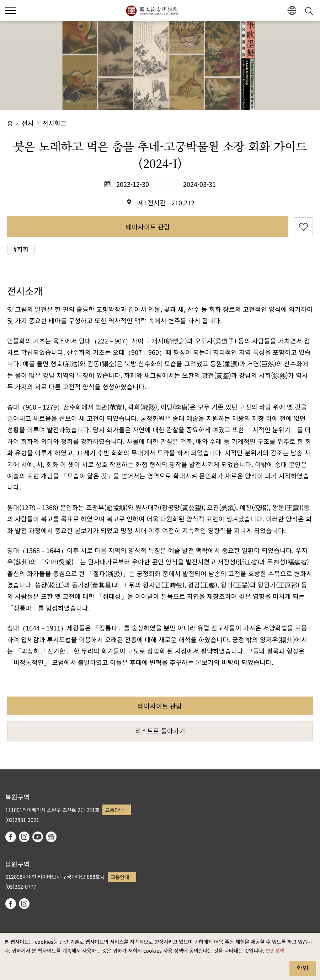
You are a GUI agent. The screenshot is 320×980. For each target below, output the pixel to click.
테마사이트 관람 (148, 227)
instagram (24, 837)
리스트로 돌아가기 (160, 731)
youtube (38, 837)
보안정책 (275, 950)
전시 (28, 123)
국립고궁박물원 (152, 11)
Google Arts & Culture (51, 837)
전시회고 (54, 123)
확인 (303, 968)
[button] (292, 11)
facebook (11, 837)
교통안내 (114, 810)
